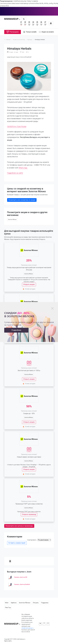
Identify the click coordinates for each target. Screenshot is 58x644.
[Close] (52, 308)
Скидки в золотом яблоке (19, 315)
